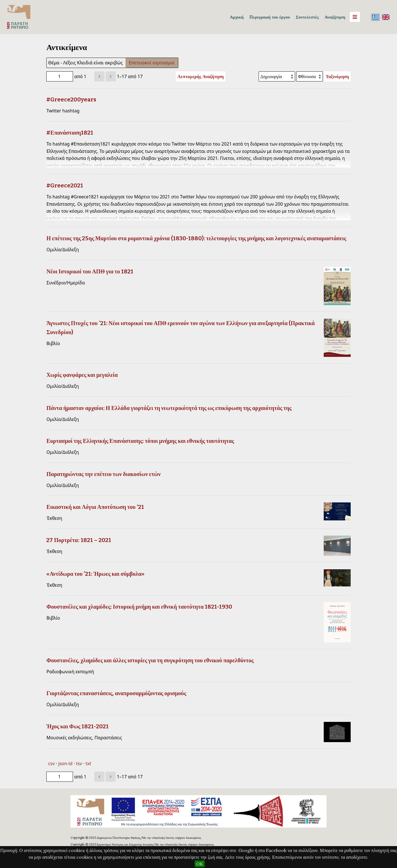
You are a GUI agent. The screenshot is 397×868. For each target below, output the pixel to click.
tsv (79, 763)
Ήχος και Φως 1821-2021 (77, 726)
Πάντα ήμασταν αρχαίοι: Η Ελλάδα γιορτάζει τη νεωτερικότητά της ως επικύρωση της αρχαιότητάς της (169, 408)
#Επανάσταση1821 (70, 133)
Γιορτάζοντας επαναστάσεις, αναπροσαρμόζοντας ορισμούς (116, 693)
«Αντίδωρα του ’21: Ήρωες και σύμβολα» (95, 574)
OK (200, 864)
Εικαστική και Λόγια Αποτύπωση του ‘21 (95, 507)
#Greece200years (71, 99)
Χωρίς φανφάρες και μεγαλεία (82, 375)
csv (51, 763)
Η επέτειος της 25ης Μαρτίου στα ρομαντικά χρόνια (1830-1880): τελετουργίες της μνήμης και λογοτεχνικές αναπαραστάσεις (196, 238)
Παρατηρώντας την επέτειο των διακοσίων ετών (103, 474)
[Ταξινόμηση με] (277, 76)
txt (88, 763)
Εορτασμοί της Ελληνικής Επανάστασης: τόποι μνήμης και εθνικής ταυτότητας (140, 441)
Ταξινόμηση (337, 76)
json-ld (65, 763)
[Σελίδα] (60, 76)
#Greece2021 (65, 185)
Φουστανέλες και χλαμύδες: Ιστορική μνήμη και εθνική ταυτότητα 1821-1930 (139, 607)
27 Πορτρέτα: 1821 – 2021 (79, 540)
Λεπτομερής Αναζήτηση (201, 76)
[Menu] (355, 17)
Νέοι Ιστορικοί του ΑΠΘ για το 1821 (90, 271)
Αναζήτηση (335, 17)
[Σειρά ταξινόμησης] (310, 76)
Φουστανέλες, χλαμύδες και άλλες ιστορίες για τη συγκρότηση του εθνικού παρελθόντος (150, 660)
